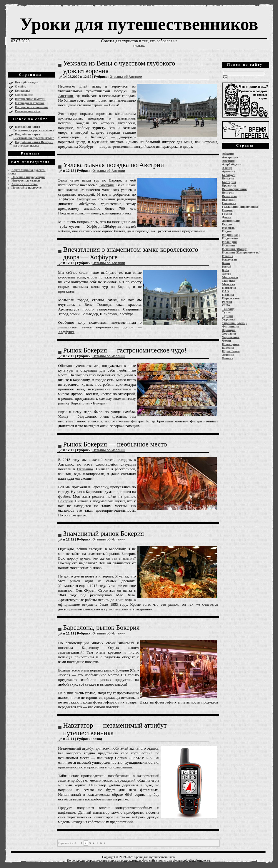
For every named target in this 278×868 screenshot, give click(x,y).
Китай (227, 266)
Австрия (228, 161)
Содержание (24, 95)
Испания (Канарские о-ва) (241, 252)
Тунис (227, 312)
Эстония (228, 355)
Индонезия (230, 238)
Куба (226, 270)
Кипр (226, 263)
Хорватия (229, 333)
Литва (227, 273)
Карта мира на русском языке (27, 172)
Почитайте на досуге (26, 187)
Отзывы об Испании (109, 356)
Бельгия (228, 178)
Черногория (231, 337)
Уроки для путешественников (139, 24)
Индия (227, 231)
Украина (228, 319)
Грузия (227, 214)
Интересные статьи (26, 180)
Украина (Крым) (234, 323)
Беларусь (229, 175)
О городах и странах (30, 103)
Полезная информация (28, 177)
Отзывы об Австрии (126, 77)
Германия (229, 203)
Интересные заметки (30, 99)
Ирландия (229, 242)
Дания (227, 217)
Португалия (231, 298)
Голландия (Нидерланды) (241, 206)
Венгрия (228, 192)
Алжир (227, 168)
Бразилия (229, 185)
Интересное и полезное (32, 107)
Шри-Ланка (231, 351)
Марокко (229, 281)
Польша (228, 295)
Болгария (229, 182)
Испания (229, 245)
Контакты (23, 90)
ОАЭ (225, 291)
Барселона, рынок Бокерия (101, 628)
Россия (227, 302)
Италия (228, 256)
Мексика (229, 284)
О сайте (21, 86)
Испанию (85, 469)
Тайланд (228, 309)
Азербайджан (232, 164)
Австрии (107, 185)
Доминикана (231, 221)
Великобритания (234, 189)
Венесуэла (229, 196)
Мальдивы (230, 277)
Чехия (227, 340)
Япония (228, 358)
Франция (229, 330)
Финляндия (231, 326)
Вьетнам (228, 199)
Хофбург (84, 199)
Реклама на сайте (28, 111)
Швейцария (231, 344)
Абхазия (228, 154)
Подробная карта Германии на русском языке (34, 128)
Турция (228, 316)
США (226, 305)
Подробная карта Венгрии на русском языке (34, 144)
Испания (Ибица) (235, 249)
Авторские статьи (25, 184)
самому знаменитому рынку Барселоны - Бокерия (97, 401)
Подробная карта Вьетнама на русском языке (34, 136)
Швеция (228, 347)
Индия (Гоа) (231, 235)
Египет (227, 224)
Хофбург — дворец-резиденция (106, 146)
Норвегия (229, 288)
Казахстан (230, 259)
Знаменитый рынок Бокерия (104, 534)
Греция (227, 210)
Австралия (230, 157)
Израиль (228, 228)
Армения (229, 171)
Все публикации (27, 82)
